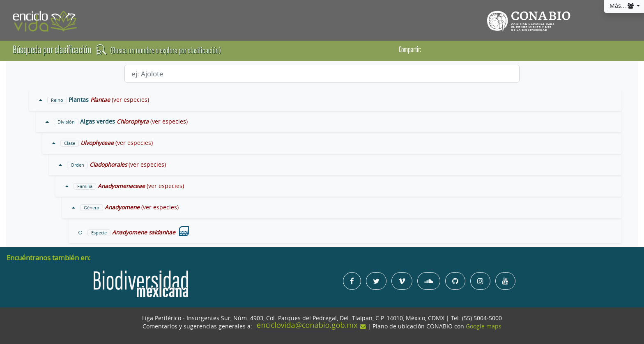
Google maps (484, 326)
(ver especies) (130, 100)
